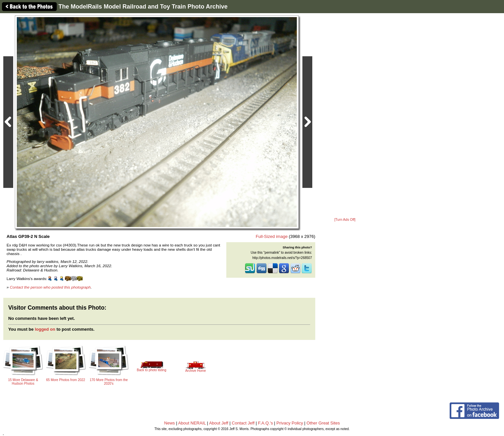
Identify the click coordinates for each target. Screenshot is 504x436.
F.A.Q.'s (265, 423)
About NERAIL (192, 423)
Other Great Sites (323, 423)
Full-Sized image (272, 236)
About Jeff (219, 423)
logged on (45, 329)
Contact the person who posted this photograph (50, 287)
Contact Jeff (243, 423)
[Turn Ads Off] (345, 220)
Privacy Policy (290, 423)
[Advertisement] (345, 116)
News (169, 423)
